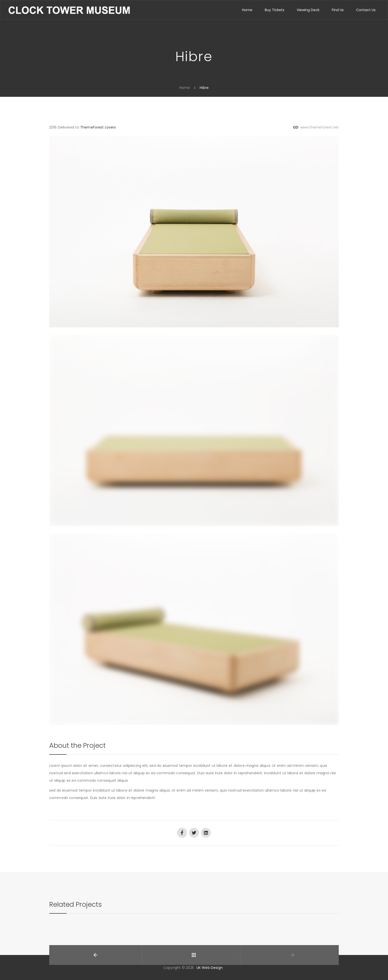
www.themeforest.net (319, 127)
